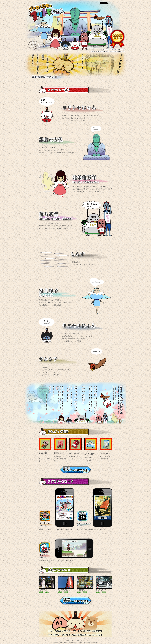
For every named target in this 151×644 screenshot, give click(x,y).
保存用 (47, 592)
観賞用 (41, 592)
